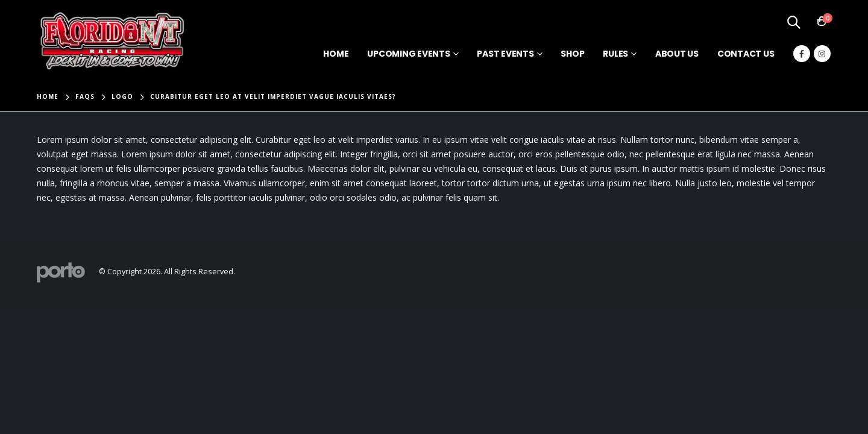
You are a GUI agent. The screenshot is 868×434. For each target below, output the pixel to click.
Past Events (505, 54)
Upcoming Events (408, 54)
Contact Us (746, 54)
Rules (615, 54)
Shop (572, 54)
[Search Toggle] (794, 22)
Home (336, 54)
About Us (677, 54)
